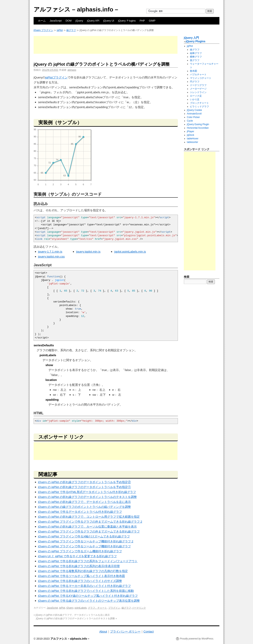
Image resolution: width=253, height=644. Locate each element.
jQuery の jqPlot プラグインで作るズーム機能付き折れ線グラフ (80, 551)
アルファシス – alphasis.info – (76, 9)
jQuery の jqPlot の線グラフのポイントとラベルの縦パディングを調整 (84, 507)
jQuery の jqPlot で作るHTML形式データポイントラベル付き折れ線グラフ (87, 492)
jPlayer (191, 131)
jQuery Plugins (196, 41)
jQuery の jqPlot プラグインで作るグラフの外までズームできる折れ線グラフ (89, 531)
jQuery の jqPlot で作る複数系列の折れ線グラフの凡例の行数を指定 (83, 571)
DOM (69, 21)
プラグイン (114, 608)
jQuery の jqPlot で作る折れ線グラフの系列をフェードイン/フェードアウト (88, 561)
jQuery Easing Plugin (198, 124)
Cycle (190, 121)
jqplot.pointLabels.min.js (130, 252)
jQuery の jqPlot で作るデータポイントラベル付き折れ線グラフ (80, 512)
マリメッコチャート (201, 78)
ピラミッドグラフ (199, 107)
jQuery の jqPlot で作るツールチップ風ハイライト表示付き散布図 (82, 576)
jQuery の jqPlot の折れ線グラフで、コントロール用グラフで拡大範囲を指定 (89, 517)
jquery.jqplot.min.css (51, 256)
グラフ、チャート (97, 608)
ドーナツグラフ (198, 85)
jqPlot (60, 30)
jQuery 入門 (191, 38)
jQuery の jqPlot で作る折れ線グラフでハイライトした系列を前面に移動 (86, 591)
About (103, 631)
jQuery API (93, 21)
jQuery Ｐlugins (127, 21)
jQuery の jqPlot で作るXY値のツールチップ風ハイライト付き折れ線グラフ (88, 596)
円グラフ (195, 82)
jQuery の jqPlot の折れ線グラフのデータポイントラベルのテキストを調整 (87, 497)
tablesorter (193, 142)
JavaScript (56, 21)
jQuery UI (109, 21)
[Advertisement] (106, 45)
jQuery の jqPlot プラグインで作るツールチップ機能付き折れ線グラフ (84, 546)
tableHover (193, 139)
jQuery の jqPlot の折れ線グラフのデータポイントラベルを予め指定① (84, 487)
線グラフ (71, 30)
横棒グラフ (196, 57)
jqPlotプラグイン (56, 77)
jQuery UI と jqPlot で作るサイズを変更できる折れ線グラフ (77, 556)
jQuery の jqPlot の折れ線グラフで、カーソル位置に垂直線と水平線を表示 (87, 526)
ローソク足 (196, 96)
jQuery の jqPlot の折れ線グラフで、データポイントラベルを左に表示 (84, 502)
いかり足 (195, 99)
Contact (149, 631)
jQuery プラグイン (43, 30)
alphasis (72, 70)
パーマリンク (139, 608)
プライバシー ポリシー (125, 631)
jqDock (191, 135)
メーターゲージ (198, 89)
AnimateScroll (194, 114)
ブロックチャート (199, 103)
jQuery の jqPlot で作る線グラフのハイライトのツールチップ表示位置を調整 (89, 601)
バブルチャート (198, 75)
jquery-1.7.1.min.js (50, 252)
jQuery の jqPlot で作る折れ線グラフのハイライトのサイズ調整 (80, 581)
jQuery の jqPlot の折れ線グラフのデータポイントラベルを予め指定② (84, 482)
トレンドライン (198, 92)
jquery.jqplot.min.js (88, 252)
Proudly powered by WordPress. (197, 639)
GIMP (152, 21)
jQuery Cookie (194, 110)
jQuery (79, 21)
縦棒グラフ (196, 53)
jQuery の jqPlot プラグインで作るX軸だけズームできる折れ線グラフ (84, 536)
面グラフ (195, 60)
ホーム (42, 21)
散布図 (194, 71)
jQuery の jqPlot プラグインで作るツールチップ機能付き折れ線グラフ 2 (86, 541)
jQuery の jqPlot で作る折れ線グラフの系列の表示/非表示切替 (79, 566)
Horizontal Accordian (198, 128)
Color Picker (193, 117)
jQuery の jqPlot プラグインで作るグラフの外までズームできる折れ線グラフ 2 (90, 522)
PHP (142, 21)
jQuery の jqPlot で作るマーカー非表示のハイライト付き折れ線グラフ (84, 586)
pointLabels (81, 608)
